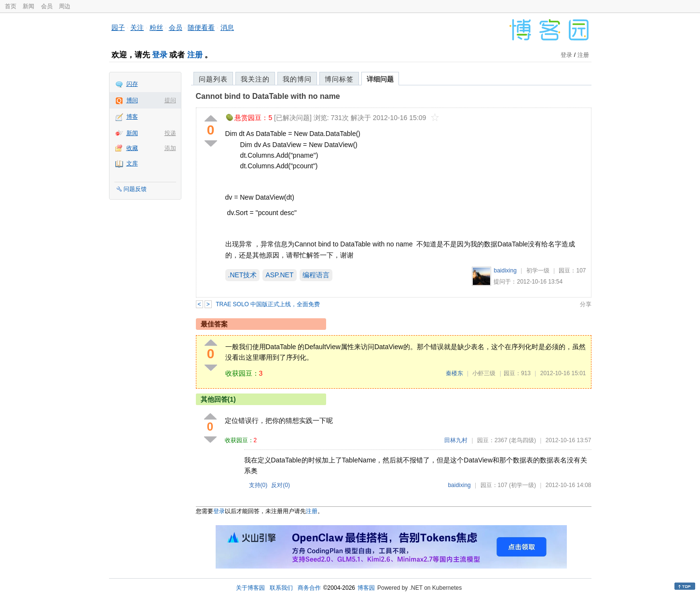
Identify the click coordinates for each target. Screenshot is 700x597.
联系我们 (281, 588)
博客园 (366, 588)
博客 (132, 117)
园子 (118, 27)
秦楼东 (454, 373)
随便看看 (201, 27)
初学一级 (538, 271)
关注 (137, 27)
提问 (170, 100)
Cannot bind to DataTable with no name (268, 96)
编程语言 (316, 275)
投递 (170, 133)
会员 (47, 6)
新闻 (28, 6)
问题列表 (213, 79)
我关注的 (255, 79)
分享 (586, 304)
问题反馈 (135, 189)
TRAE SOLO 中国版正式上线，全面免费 (268, 304)
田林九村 (456, 440)
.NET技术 (243, 275)
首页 (11, 6)
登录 (160, 55)
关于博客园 (250, 588)
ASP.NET (279, 275)
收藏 (132, 148)
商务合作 (309, 588)
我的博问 (297, 79)
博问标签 (339, 79)
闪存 (132, 84)
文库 (132, 163)
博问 (132, 100)
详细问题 (380, 79)
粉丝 (156, 27)
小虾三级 (484, 373)
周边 (65, 6)
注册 (195, 55)
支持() (258, 485)
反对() (281, 485)
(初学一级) (522, 485)
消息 (227, 27)
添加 (170, 148)
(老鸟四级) (522, 440)
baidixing (505, 271)
